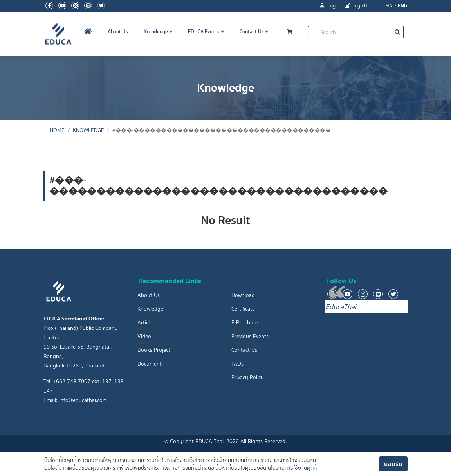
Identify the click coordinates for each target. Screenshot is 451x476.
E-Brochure (245, 323)
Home (57, 130)
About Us (118, 32)
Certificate (243, 309)
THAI (388, 6)
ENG (403, 6)
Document (150, 364)
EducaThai (341, 307)
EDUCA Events (206, 32)
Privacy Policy (248, 377)
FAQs (237, 364)
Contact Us (254, 32)
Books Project (154, 350)
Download (243, 295)
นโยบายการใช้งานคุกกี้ (292, 468)
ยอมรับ (393, 464)
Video (144, 336)
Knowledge (158, 32)
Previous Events (250, 336)
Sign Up (357, 6)
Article (145, 323)
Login (330, 6)
